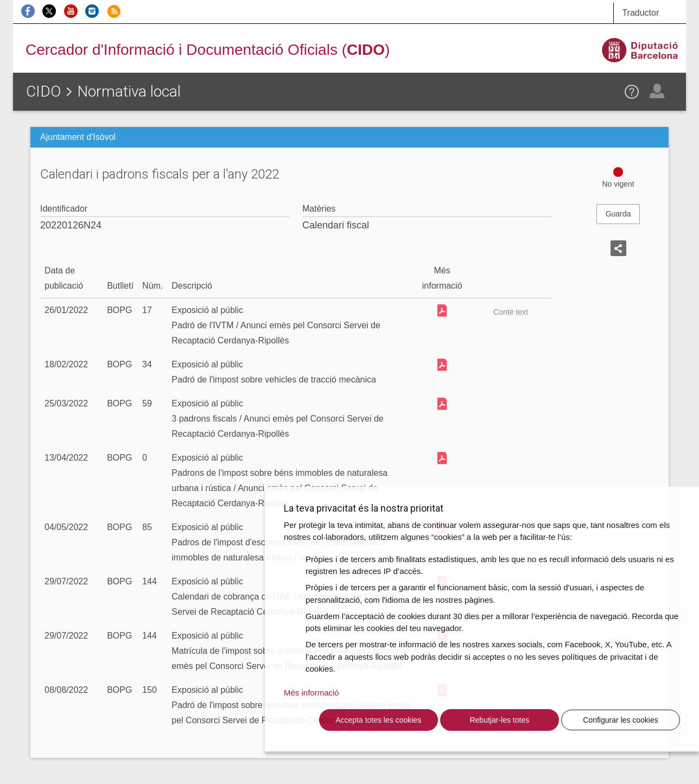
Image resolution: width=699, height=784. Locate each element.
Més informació (312, 693)
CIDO (43, 91)
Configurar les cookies (621, 720)
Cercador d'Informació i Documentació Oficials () (208, 50)
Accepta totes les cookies (378, 720)
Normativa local (129, 91)
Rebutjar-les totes (499, 720)
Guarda (618, 214)
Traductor (640, 13)
